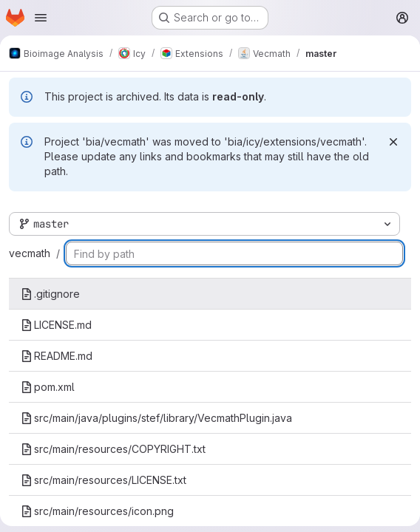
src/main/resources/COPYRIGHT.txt (113, 449)
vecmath (30, 253)
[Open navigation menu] (41, 18)
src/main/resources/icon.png (97, 511)
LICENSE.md (56, 325)
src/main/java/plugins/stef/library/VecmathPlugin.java (156, 418)
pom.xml (48, 387)
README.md (57, 356)
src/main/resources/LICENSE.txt (104, 480)
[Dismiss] (393, 142)
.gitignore (50, 294)
